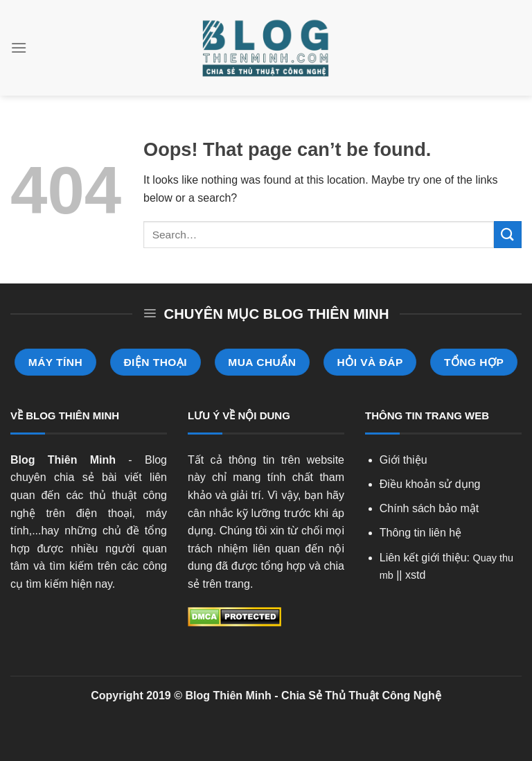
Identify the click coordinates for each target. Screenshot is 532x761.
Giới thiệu (404, 460)
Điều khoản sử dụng (430, 484)
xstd (415, 575)
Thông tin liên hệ (420, 533)
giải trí (246, 495)
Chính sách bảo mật (429, 508)
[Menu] (19, 47)
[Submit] (508, 235)
